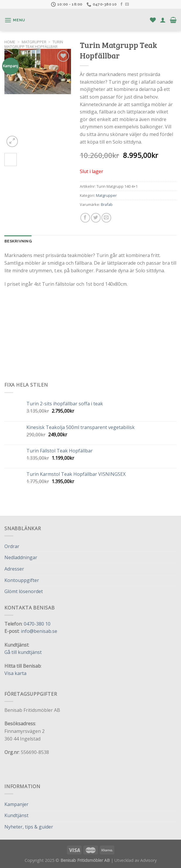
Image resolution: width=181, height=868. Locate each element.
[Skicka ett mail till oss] (127, 4)
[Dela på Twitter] (96, 218)
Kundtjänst (16, 815)
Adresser (14, 569)
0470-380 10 (37, 624)
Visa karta (15, 673)
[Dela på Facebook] (85, 218)
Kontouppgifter (22, 580)
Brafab (107, 204)
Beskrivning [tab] (18, 241)
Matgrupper (34, 42)
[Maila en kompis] (106, 218)
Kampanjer (16, 804)
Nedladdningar (21, 557)
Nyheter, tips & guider (29, 827)
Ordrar (12, 546)
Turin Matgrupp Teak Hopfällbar (34, 44)
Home (10, 42)
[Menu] (15, 20)
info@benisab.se (39, 631)
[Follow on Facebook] (121, 4)
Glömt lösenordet (24, 591)
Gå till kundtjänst (23, 652)
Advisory (148, 860)
